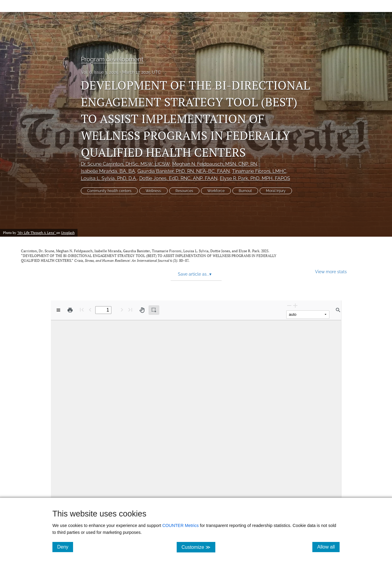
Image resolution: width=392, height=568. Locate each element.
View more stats (331, 272)
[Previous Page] (90, 310)
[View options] (58, 310)
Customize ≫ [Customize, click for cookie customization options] (198, 547)
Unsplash (68, 233)
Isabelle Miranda (108, 171)
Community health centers (109, 191)
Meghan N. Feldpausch (215, 164)
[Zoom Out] (289, 305)
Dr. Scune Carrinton (125, 164)
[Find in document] (338, 310)
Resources (184, 191)
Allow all (328, 547)
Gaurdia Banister (184, 171)
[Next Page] (122, 310)
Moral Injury (276, 191)
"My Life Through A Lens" (37, 233)
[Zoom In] (295, 305)
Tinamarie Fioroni (259, 171)
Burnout (245, 191)
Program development (112, 59)
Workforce (216, 191)
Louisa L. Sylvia (109, 178)
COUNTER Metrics (181, 525)
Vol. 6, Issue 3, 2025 (100, 72)
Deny (65, 547)
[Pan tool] (142, 310)
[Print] (70, 310)
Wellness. (153, 191)
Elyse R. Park (255, 178)
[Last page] (130, 310)
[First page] (82, 310)
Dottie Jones (178, 178)
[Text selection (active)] (154, 310)
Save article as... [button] (195, 274)
